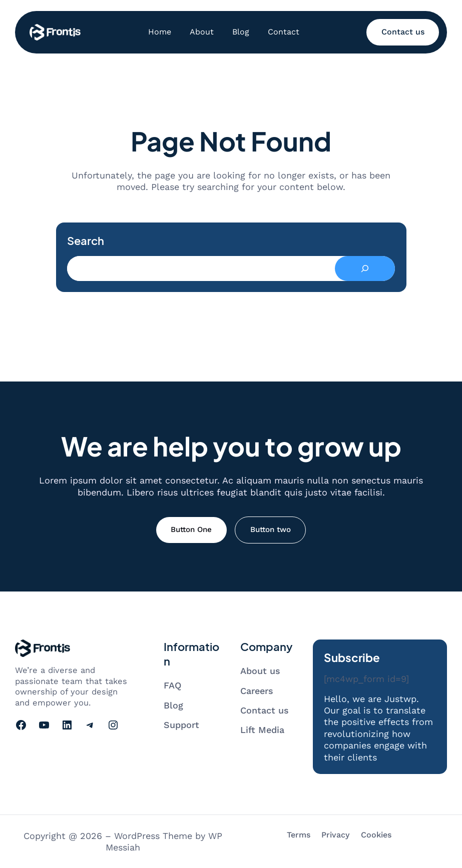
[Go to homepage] (55, 32)
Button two (271, 529)
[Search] (365, 268)
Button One (191, 529)
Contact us (403, 32)
